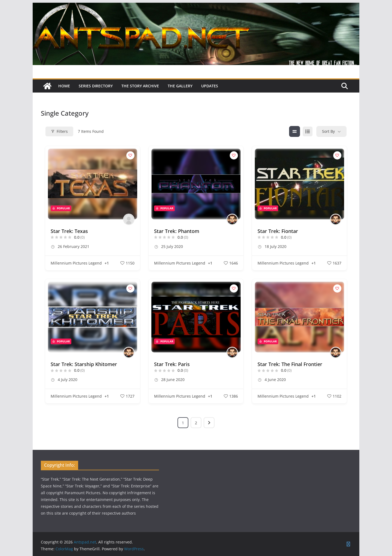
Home (64, 86)
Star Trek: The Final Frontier (290, 364)
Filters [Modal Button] (59, 131)
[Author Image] (129, 219)
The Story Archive (140, 86)
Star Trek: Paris (172, 364)
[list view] (308, 131)
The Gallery (180, 86)
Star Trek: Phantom (177, 231)
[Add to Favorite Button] (130, 155)
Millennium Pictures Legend (76, 263)
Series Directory (96, 86)
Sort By (328, 131)
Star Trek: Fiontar (278, 231)
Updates (210, 86)
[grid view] (295, 131)
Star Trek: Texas (69, 231)
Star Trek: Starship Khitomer (84, 364)
